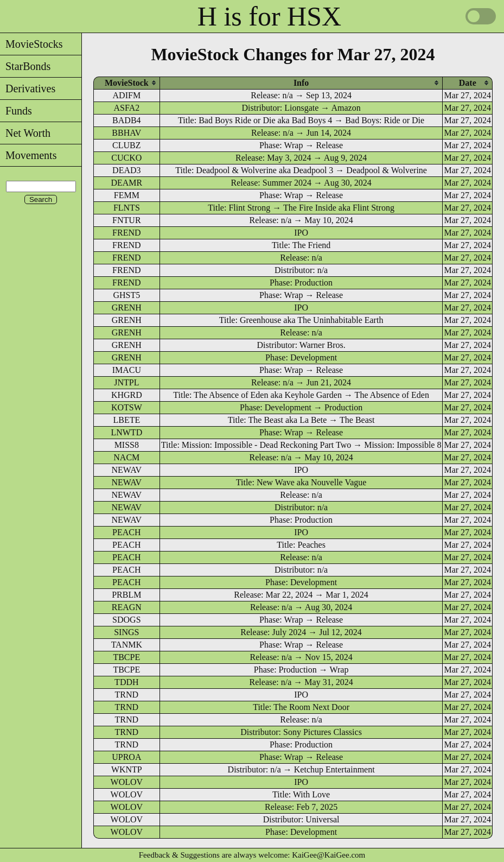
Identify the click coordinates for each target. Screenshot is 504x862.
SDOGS (126, 620)
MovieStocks (31, 44)
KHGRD (127, 395)
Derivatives (28, 88)
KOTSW (127, 407)
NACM (126, 457)
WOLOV (127, 782)
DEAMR (126, 183)
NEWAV (126, 470)
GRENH (127, 308)
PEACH (126, 532)
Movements (28, 155)
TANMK (127, 645)
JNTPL (126, 382)
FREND (126, 233)
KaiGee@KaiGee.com (328, 855)
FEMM (127, 195)
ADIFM (127, 95)
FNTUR (126, 220)
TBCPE (126, 657)
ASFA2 (126, 108)
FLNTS (127, 208)
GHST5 (126, 295)
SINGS (126, 632)
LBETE (126, 420)
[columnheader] (127, 83)
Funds (16, 111)
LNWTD (126, 432)
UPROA (126, 757)
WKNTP (127, 769)
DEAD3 (126, 170)
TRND (127, 695)
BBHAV (126, 133)
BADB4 (126, 120)
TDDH (126, 682)
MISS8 (127, 445)
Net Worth (25, 133)
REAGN (127, 607)
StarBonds (25, 66)
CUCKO (126, 158)
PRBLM (126, 595)
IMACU (127, 370)
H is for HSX (269, 16)
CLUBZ (126, 145)
